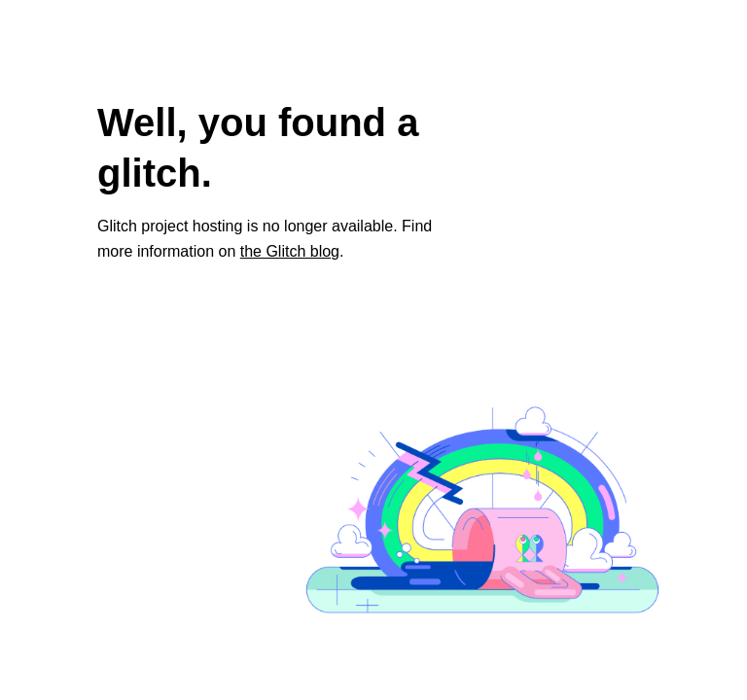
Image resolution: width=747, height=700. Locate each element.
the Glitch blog (290, 251)
